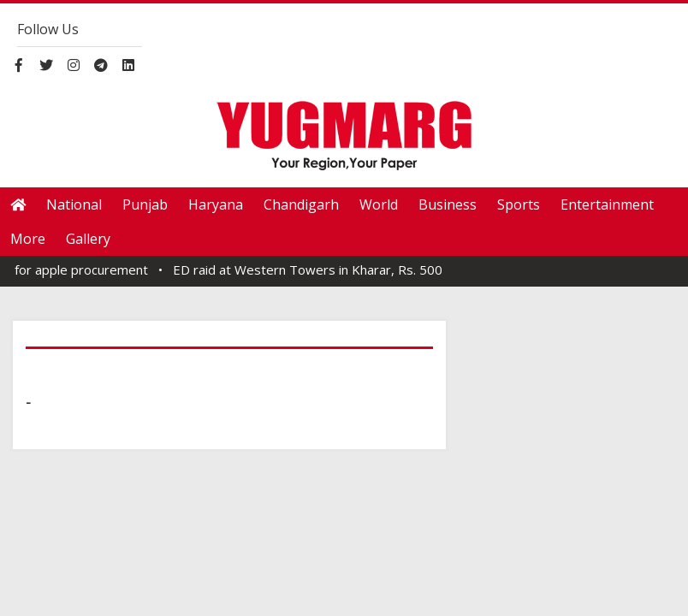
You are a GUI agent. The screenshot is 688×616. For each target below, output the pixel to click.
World (379, 204)
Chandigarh (301, 204)
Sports (519, 204)
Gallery (88, 239)
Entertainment (607, 204)
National (74, 204)
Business (448, 204)
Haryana (216, 204)
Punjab (145, 204)
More (28, 239)
